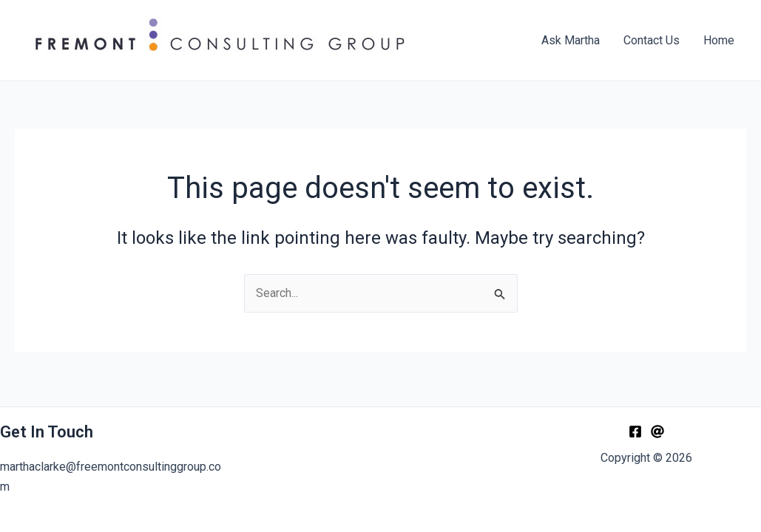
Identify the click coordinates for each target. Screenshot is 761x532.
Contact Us (652, 40)
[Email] (657, 432)
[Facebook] (635, 432)
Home (719, 40)
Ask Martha (571, 40)
